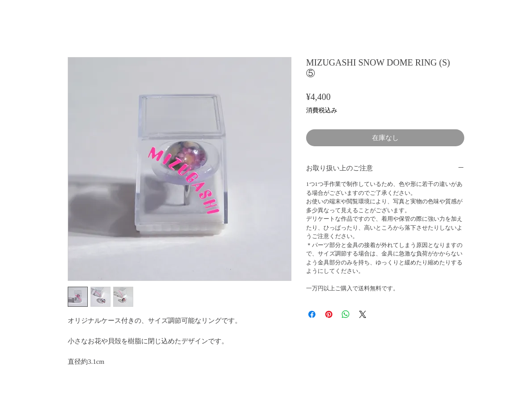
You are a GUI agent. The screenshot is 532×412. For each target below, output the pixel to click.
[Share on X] (363, 314)
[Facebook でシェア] (312, 314)
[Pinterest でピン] (329, 314)
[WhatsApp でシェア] (346, 314)
